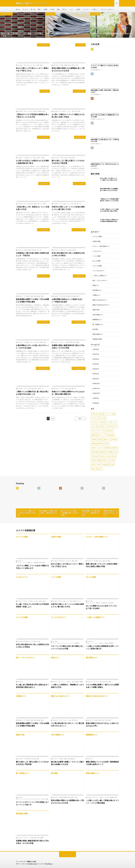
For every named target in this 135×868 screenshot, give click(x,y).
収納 (58, 9)
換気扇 (39, 296)
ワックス (72, 643)
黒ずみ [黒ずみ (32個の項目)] (100, 469)
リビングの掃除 (79, 230)
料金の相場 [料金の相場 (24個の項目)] (95, 452)
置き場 (76, 720)
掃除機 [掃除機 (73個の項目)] (94, 443)
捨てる (64, 9)
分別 (70, 720)
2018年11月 (96, 388)
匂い (65, 250)
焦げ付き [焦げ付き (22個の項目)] (106, 460)
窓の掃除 (51, 14)
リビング (86, 9)
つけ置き (28, 296)
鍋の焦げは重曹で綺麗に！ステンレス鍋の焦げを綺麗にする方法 (67, 763)
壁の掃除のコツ (97, 290)
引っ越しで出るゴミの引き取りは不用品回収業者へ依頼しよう (32, 605)
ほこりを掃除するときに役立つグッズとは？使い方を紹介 (101, 607)
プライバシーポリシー (107, 9)
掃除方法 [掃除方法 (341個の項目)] (115, 439)
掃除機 (81, 682)
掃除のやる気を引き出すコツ (101, 305)
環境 (107, 720)
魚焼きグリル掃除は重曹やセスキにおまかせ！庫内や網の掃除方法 (68, 393)
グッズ (89, 603)
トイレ (71, 9)
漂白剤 (39, 158)
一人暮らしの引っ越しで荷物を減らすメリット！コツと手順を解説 (102, 802)
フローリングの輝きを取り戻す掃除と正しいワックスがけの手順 (67, 647)
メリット (95, 643)
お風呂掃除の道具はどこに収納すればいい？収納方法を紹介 (67, 300)
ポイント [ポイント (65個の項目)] (94, 431)
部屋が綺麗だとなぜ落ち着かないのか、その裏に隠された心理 (91, 513)
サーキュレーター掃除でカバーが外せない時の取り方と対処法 (26, 513)
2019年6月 (96, 359)
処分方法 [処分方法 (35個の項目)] (110, 431)
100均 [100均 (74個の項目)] (94, 414)
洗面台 (36, 204)
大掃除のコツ (44, 276)
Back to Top (68, 855)
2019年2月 (96, 374)
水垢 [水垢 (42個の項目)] (116, 452)
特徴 (75, 204)
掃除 (62, 65)
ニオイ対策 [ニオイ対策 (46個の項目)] (108, 427)
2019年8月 (96, 349)
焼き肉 (74, 250)
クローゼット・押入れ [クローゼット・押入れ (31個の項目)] (98, 422)
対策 (70, 250)
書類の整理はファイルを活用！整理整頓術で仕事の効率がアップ (102, 763)
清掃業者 (111, 643)
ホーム (18, 9)
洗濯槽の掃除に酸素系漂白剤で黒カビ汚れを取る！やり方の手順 (68, 347)
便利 (66, 389)
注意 (76, 111)
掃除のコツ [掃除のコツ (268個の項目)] (107, 439)
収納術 (77, 682)
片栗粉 (43, 158)
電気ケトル (41, 389)
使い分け (37, 342)
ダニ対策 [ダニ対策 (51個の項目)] (100, 427)
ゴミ (27, 601)
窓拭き (73, 65)
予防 (73, 111)
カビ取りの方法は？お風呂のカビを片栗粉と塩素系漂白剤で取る (32, 162)
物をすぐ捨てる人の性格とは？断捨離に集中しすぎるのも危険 (70, 513)
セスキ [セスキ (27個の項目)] (94, 427)
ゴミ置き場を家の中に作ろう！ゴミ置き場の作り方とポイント (67, 724)
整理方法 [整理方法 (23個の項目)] (115, 448)
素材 (73, 158)
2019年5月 (96, 364)
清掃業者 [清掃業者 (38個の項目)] (99, 460)
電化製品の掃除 (79, 322)
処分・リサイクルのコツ (100, 280)
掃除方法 (105, 603)
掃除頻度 (36, 563)
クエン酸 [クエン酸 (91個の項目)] (103, 418)
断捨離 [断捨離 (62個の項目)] (102, 452)
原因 (30, 250)
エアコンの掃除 (97, 236)
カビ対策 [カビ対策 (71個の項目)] (100, 414)
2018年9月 (96, 398)
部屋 (39, 9)
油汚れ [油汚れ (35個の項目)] (103, 456)
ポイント (63, 342)
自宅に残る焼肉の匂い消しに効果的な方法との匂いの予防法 (68, 254)
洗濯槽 (77, 342)
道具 (78, 296)
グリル (63, 389)
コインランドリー (36, 799)
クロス (97, 682)
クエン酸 (28, 204)
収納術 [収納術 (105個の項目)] (94, 435)
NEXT (80, 418)
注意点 (34, 158)
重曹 (38, 65)
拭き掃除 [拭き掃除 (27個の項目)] (94, 439)
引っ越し (36, 601)
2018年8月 (96, 403)
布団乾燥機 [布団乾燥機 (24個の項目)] (110, 435)
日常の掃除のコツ (97, 70)
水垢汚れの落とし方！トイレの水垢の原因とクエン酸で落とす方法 (68, 208)
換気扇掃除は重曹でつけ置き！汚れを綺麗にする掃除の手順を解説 (32, 300)
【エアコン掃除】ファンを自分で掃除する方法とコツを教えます (32, 567)
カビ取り (63, 111)
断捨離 (112, 797)
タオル (30, 111)
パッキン (69, 111)
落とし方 (30, 65)
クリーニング (27, 799)
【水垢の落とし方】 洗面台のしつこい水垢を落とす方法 (33, 208)
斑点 (36, 389)
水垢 (32, 204)
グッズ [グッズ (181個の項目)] (108, 422)
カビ (31, 158)
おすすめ (63, 296)
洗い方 (43, 799)
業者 (40, 601)
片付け (103, 720)
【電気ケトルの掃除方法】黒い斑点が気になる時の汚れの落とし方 (32, 393)
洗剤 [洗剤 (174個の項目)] (93, 460)
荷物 (116, 797)
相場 (47, 799)
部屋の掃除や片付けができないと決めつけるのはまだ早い (102, 724)
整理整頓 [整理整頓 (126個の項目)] (108, 448)
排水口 (100, 561)
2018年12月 (96, 383)
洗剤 (74, 342)
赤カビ (34, 65)
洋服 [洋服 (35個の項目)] (115, 456)
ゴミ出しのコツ (97, 251)
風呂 (79, 111)
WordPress (49, 864)
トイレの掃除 (80, 184)
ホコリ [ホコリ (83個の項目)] (115, 427)
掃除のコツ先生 (32, 861)
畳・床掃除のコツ (98, 324)
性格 (96, 720)
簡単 (77, 65)
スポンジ (32, 342)
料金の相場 (42, 563)
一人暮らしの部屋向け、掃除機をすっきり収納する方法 (67, 686)
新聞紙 (66, 65)
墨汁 (65, 158)
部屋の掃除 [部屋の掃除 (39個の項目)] (106, 465)
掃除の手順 (81, 137)
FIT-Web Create (32, 864)
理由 (70, 65)
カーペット (20, 799)
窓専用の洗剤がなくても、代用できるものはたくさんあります (113, 513)
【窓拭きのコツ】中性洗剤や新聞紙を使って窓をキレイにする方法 (32, 116)
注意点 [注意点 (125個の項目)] (109, 456)
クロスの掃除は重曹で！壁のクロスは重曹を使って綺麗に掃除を (102, 686)
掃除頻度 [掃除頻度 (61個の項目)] (100, 443)
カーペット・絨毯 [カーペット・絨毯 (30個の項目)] (110, 414)
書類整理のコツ (97, 320)
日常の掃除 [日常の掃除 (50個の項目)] (109, 452)
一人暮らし (94, 9)
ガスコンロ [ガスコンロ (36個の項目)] (95, 418)
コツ (27, 111)
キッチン (25, 9)
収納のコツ (96, 285)
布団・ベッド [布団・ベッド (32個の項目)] (101, 435)
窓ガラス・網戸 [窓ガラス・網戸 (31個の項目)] (96, 465)
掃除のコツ (30, 563)
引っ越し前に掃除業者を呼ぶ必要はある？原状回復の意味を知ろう (32, 686)
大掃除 (45, 9)
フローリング (60, 643)
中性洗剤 (35, 111)
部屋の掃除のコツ (98, 334)
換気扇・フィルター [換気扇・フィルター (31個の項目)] (97, 448)
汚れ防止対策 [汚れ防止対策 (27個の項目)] (95, 456)
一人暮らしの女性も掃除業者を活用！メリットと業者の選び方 (102, 647)
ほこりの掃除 (97, 261)
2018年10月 (96, 393)
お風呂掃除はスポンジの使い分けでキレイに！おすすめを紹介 (32, 347)
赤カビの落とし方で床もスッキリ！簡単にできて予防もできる (32, 69)
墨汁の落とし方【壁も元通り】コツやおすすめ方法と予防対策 (68, 162)
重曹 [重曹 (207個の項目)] (112, 465)
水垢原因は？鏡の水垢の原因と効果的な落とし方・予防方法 (32, 254)
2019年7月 (96, 354)
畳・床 (33, 9)
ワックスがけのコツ (99, 271)
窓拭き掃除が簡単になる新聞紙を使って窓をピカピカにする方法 (68, 69)
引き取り (31, 601)
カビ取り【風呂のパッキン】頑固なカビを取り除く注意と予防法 (68, 116)
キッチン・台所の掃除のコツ (101, 246)
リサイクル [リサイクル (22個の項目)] (102, 431)
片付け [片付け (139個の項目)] (113, 460)
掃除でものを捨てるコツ (99, 119)
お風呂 (78, 9)
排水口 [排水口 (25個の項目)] (107, 443)
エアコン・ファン (22, 563)
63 (53, 418)
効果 (27, 250)
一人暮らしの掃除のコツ (100, 276)
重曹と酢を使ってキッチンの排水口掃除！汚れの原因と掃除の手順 (102, 565)
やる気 (52, 9)
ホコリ (93, 603)
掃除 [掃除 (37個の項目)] (100, 439)
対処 (70, 158)
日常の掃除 (111, 603)
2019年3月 (96, 369)
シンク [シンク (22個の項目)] (114, 422)
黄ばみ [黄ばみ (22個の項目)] (94, 469)
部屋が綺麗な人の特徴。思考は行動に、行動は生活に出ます (48, 513)
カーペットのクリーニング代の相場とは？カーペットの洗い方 (32, 803)
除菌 (41, 65)
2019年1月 (96, 379)
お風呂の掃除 (7, 14)
